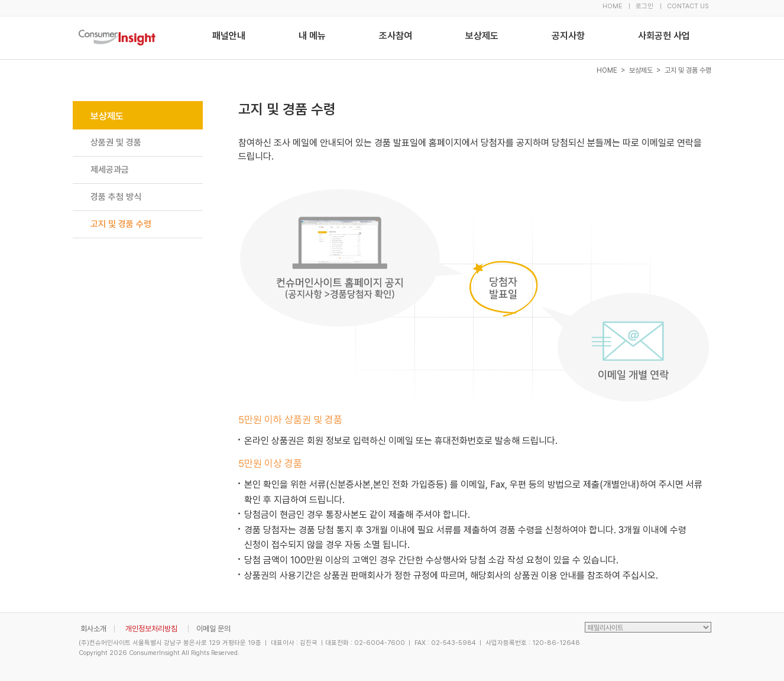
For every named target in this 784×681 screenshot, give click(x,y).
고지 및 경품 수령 (121, 224)
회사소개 (93, 629)
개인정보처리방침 (151, 629)
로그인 (644, 6)
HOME (612, 6)
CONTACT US (688, 6)
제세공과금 (110, 170)
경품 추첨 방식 (116, 197)
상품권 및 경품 (116, 142)
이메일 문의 (213, 629)
